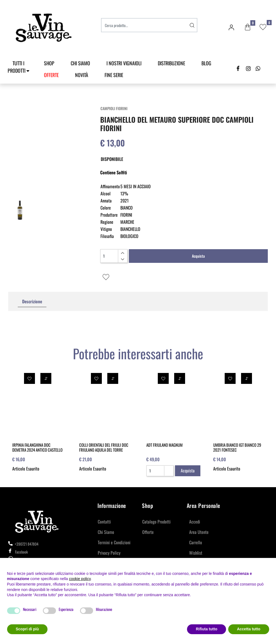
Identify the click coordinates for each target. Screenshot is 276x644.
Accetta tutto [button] (249, 629)
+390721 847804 (23, 544)
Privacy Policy (109, 553)
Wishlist (196, 553)
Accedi (195, 522)
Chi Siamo (80, 63)
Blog (206, 63)
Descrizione (32, 301)
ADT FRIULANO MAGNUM (164, 445)
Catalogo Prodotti (156, 522)
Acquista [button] (198, 256)
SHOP (49, 63)
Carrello (196, 542)
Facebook (18, 552)
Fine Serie (114, 75)
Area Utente (199, 532)
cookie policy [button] (80, 579)
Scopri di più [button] (27, 629)
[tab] (32, 302)
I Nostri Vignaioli (124, 63)
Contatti (104, 522)
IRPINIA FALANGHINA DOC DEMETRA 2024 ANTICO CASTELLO (37, 447)
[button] (248, 27)
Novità (82, 75)
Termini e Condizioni (114, 542)
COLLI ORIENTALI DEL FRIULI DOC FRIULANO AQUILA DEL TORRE (104, 447)
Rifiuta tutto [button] (207, 629)
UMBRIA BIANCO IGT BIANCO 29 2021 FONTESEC (237, 447)
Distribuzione (171, 63)
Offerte (148, 532)
